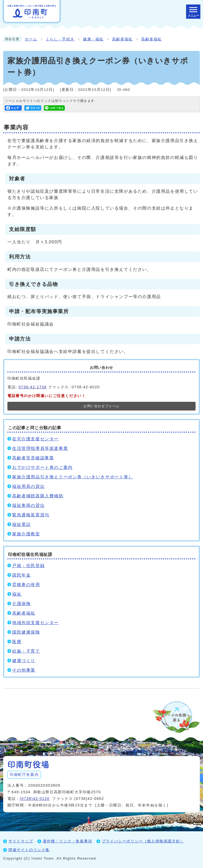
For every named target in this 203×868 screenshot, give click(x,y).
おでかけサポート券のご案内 (42, 467)
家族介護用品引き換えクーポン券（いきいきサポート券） (73, 477)
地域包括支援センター (35, 623)
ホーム (31, 39)
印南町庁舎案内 (24, 775)
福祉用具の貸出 (28, 486)
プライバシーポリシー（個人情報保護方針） (143, 841)
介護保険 (21, 604)
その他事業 (24, 670)
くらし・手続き (60, 39)
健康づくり (24, 661)
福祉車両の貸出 (28, 505)
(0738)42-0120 (35, 799)
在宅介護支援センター (35, 439)
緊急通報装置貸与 (31, 515)
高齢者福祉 (122, 39)
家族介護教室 (26, 534)
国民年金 (21, 575)
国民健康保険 (26, 632)
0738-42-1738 (33, 387)
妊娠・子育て (26, 651)
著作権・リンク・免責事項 (68, 841)
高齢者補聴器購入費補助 (38, 496)
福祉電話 (21, 524)
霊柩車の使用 (26, 585)
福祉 (17, 594)
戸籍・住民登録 (28, 566)
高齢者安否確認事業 (33, 458)
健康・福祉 (93, 39)
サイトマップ (21, 841)
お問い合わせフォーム (101, 406)
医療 (17, 642)
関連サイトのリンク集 (29, 850)
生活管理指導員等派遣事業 (40, 448)
